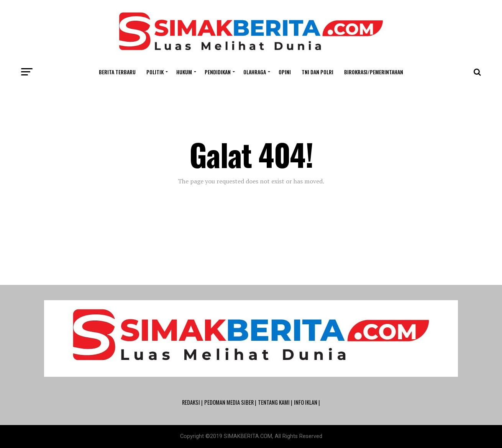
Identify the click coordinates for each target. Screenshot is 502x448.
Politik (155, 72)
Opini (285, 72)
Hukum (184, 72)
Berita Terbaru (117, 72)
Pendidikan (218, 72)
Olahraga (255, 72)
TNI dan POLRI (317, 72)
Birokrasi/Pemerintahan (374, 72)
